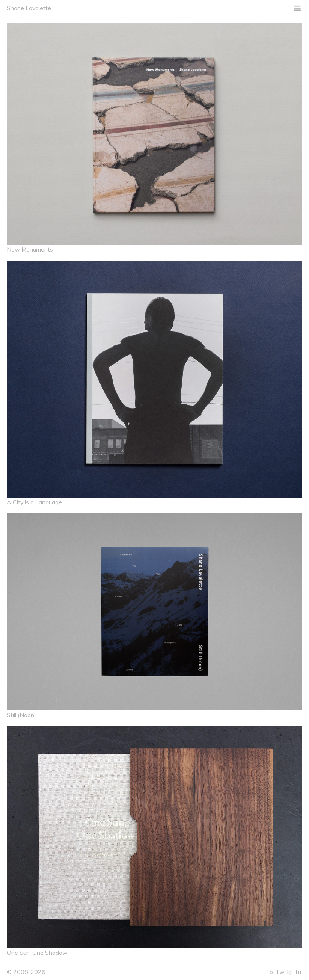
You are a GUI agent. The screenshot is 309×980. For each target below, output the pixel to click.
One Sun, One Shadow (37, 953)
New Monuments (30, 249)
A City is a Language (34, 502)
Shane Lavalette (29, 8)
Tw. (280, 972)
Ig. (290, 972)
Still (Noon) (21, 715)
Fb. (270, 972)
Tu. (298, 972)
